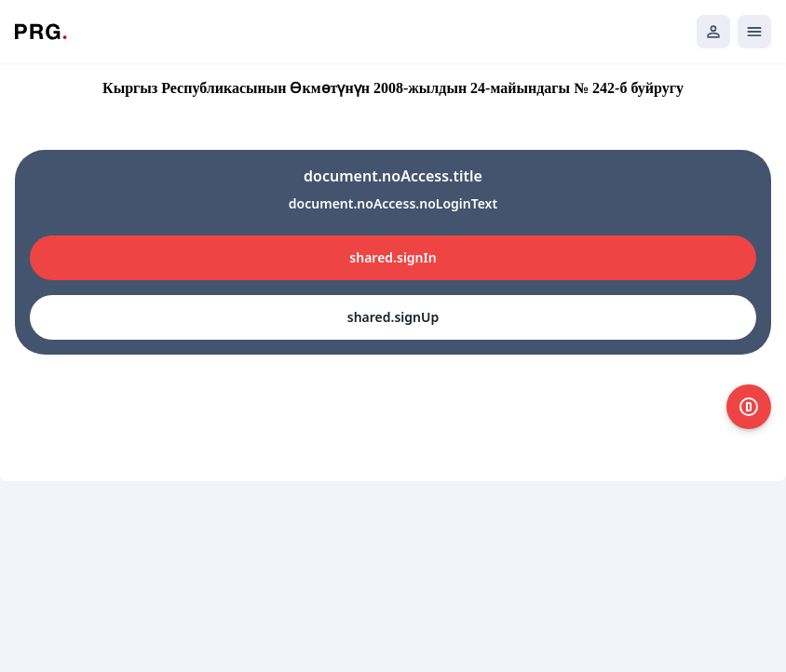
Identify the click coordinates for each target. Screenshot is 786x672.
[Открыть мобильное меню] (754, 32)
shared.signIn (393, 257)
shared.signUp (393, 317)
